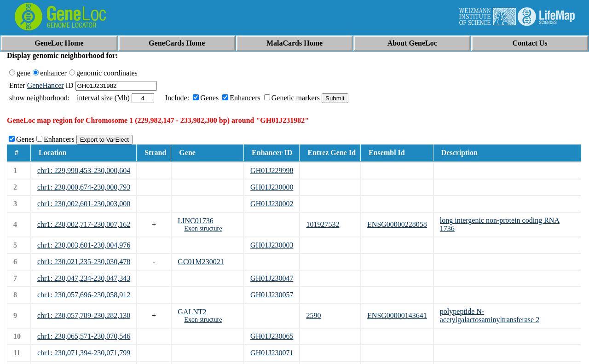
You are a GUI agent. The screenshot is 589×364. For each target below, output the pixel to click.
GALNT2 (192, 312)
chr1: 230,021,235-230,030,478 (84, 262)
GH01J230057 (272, 295)
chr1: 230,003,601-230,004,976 (84, 245)
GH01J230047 (272, 278)
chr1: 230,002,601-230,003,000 (84, 204)
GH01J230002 (272, 204)
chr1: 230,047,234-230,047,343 (84, 278)
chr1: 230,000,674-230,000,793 (84, 187)
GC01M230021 (201, 262)
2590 (313, 315)
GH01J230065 (272, 336)
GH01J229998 (272, 170)
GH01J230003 (272, 245)
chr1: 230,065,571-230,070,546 (84, 336)
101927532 (323, 224)
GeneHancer (46, 85)
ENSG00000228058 (397, 224)
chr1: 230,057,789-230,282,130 (84, 315)
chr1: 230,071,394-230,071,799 (84, 353)
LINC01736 (195, 221)
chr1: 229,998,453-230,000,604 (84, 170)
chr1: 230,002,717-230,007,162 (84, 224)
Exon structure (203, 228)
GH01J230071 (272, 353)
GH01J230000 (272, 187)
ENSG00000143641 (397, 315)
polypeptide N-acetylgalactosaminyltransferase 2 (490, 315)
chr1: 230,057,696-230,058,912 (84, 295)
